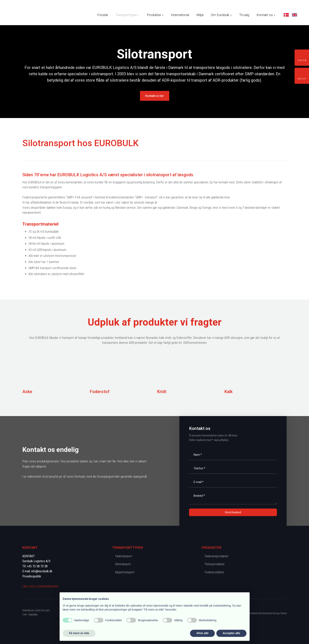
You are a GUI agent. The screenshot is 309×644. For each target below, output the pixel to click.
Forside (103, 15)
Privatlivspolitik (32, 576)
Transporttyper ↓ (127, 15)
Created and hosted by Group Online (268, 613)
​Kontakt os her (155, 96)
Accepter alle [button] (231, 633)
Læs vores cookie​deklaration (41, 586)
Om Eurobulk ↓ (221, 15)
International (180, 15)
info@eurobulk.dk (42, 571)
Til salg (244, 15)
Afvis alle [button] (202, 633)
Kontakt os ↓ (266, 15)
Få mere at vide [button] (79, 633)
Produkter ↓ (155, 15)
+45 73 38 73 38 (37, 566)
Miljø (200, 15)
